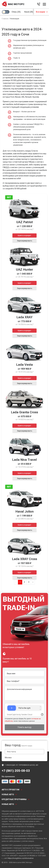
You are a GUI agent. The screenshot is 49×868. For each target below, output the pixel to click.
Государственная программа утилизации (30, 40)
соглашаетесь (8, 836)
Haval (29, 12)
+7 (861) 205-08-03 (16, 771)
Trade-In (17, 58)
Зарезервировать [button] (25, 241)
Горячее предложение (23, 53)
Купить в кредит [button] (24, 235)
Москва (8, 758)
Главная (5, 19)
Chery (16, 12)
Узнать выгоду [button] (25, 727)
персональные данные (11, 833)
